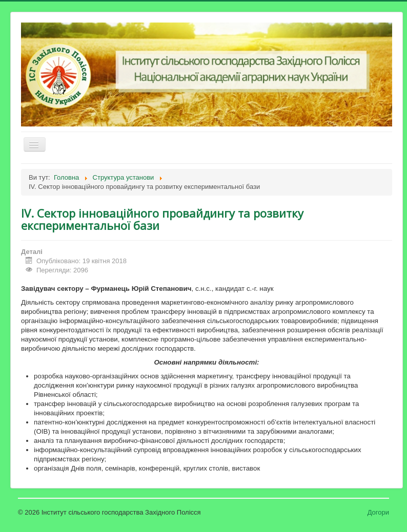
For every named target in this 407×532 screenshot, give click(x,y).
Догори (378, 512)
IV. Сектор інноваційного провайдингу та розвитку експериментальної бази (162, 219)
